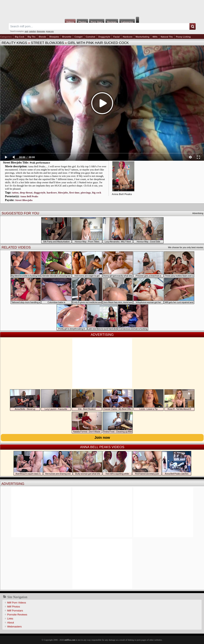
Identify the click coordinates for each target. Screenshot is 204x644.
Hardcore (127, 37)
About (11, 623)
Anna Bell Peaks (29, 196)
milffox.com (70, 640)
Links (10, 619)
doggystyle (40, 193)
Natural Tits (167, 37)
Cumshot (90, 37)
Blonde (42, 37)
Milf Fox (102, 8)
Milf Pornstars (15, 611)
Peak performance (40, 163)
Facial (116, 37)
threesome (41, 31)
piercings (86, 193)
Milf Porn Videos (17, 603)
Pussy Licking (183, 37)
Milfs (155, 37)
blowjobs (63, 193)
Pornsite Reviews (17, 615)
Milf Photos (14, 607)
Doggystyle (104, 37)
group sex (50, 31)
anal (26, 31)
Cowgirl (78, 37)
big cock (97, 193)
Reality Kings (14, 43)
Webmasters (14, 627)
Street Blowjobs (47, 43)
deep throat (26, 193)
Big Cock (20, 37)
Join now (102, 438)
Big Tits (31, 37)
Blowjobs (54, 37)
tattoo (15, 193)
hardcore (52, 193)
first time (74, 193)
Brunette (67, 37)
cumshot (32, 31)
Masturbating (143, 37)
